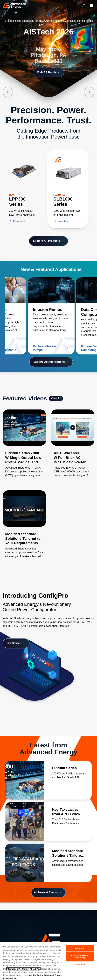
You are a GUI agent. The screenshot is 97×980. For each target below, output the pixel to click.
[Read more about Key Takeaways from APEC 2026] (25, 822)
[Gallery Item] (24, 447)
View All (56, 398)
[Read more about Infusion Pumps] (51, 290)
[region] (48, 961)
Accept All (80, 948)
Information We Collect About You (23, 969)
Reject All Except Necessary (80, 957)
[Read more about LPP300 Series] (25, 780)
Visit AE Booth (48, 73)
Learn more (52, 25)
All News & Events (48, 892)
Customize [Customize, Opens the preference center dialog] (80, 965)
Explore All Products (48, 241)
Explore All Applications (51, 362)
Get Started (16, 643)
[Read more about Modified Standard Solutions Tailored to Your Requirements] (25, 863)
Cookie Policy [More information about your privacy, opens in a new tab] (36, 975)
